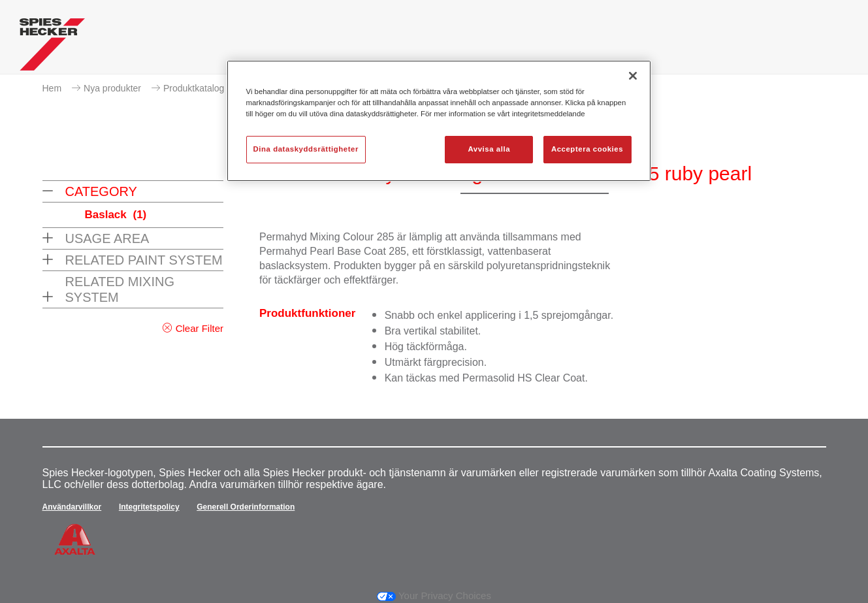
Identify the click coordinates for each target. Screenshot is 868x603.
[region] (439, 121)
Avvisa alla (489, 149)
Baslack (116, 215)
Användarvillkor (72, 507)
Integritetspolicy (149, 507)
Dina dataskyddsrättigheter (306, 149)
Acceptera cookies (587, 149)
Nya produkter (112, 88)
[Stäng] (633, 76)
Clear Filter (200, 328)
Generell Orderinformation (246, 507)
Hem (52, 88)
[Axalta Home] (52, 48)
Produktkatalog (194, 88)
